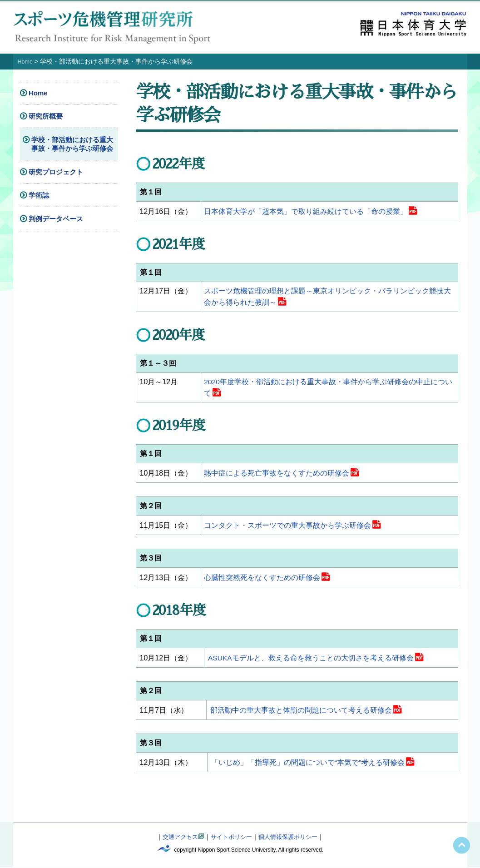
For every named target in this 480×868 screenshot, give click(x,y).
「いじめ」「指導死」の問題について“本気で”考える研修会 (308, 764)
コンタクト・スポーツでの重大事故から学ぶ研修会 (287, 527)
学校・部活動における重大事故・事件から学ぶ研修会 (72, 144)
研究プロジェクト (56, 171)
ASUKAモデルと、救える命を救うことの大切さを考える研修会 (311, 659)
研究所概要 (46, 116)
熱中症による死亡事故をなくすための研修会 (277, 474)
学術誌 (39, 195)
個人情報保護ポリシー (291, 838)
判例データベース (56, 218)
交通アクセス (177, 838)
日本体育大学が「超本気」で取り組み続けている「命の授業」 (306, 211)
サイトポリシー (231, 838)
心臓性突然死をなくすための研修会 (262, 579)
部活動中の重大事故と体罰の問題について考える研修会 (301, 712)
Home (26, 61)
